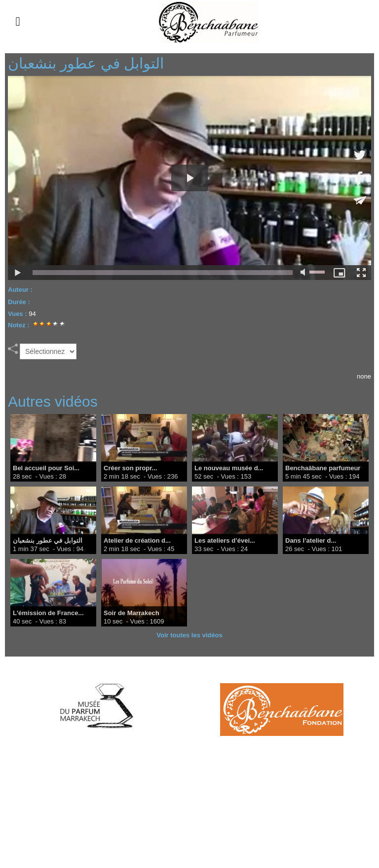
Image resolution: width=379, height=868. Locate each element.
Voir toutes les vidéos (189, 635)
